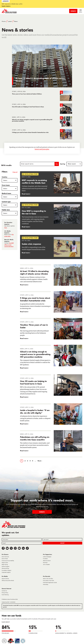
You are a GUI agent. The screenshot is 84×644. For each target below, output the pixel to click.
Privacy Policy (5, 593)
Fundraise (45, 559)
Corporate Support (6, 572)
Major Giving (5, 564)
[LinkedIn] (23, 548)
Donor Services (5, 557)
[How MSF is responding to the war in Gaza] (51, 216)
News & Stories (5, 579)
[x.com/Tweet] (11, 548)
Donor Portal (5, 559)
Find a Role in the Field (48, 580)
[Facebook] (3, 548)
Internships (46, 584)
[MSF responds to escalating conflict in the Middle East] (51, 184)
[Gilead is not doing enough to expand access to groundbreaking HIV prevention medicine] (42, 121)
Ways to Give (5, 563)
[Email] (22, 543)
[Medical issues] (10, 197)
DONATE (73, 11)
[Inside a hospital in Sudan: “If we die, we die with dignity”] (51, 414)
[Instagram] (15, 548)
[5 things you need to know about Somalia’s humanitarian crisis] (42, 134)
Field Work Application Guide (50, 583)
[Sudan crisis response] (51, 247)
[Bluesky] (7, 548)
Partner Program (6, 566)
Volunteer (45, 563)
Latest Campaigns (47, 557)
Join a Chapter (46, 564)
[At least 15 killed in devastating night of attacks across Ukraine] (42, 66)
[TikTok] (27, 548)
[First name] (22, 539)
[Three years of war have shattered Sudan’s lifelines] (42, 96)
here (6, 228)
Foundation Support (6, 570)
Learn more (6, 6)
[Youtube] (19, 548)
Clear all (15, 172)
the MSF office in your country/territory (9, 245)
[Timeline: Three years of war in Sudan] (51, 329)
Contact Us (4, 591)
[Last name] (62, 539)
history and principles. (42, 149)
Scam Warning (5, 595)
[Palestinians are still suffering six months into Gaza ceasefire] (51, 441)
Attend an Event (47, 561)
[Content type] (10, 205)
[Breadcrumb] (42, 22)
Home (4, 21)
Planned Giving (5, 568)
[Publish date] (10, 213)
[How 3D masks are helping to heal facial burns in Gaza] (42, 109)
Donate (42, 512)
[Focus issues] (10, 188)
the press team (9, 235)
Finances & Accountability (8, 561)
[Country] (10, 180)
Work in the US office (48, 579)
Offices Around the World (8, 580)
